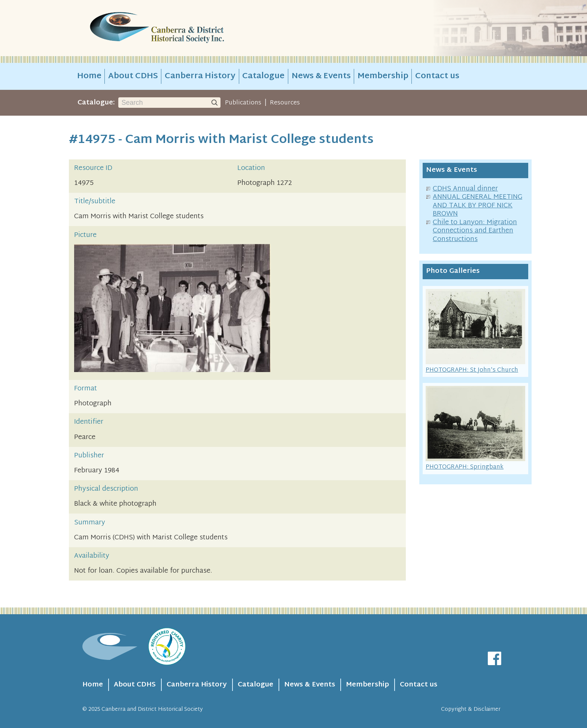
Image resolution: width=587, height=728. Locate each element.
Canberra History (200, 76)
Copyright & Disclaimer (471, 709)
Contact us (437, 76)
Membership (383, 76)
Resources (285, 103)
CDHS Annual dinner (465, 189)
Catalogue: (96, 103)
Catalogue (263, 76)
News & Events (321, 76)
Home (89, 76)
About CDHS (133, 76)
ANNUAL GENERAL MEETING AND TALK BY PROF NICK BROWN (477, 205)
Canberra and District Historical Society (152, 709)
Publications (243, 103)
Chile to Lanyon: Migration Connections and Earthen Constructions (475, 231)
